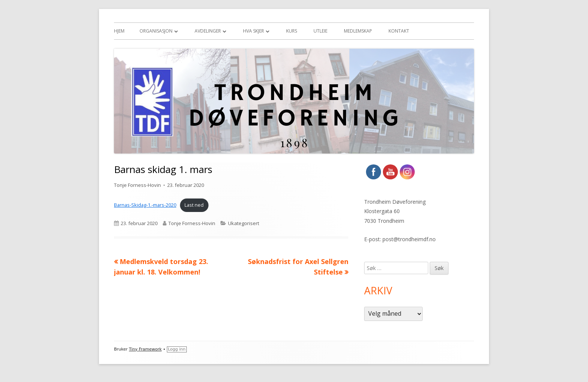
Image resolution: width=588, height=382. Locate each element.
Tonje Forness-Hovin (137, 185)
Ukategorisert (244, 223)
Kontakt (399, 31)
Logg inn (177, 349)
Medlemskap (358, 31)
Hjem (119, 31)
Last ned (194, 205)
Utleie (320, 31)
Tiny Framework (145, 349)
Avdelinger (208, 31)
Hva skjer (253, 31)
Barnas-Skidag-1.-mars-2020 (145, 205)
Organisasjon (156, 31)
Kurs (292, 31)
